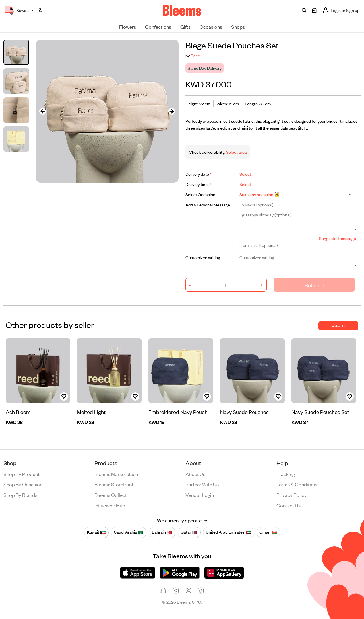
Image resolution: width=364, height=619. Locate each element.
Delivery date (198, 174)
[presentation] (43, 111)
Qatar (189, 532)
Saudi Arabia (129, 532)
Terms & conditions (297, 484)
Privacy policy (292, 495)
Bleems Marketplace (116, 474)
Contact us (288, 505)
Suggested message (338, 238)
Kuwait (96, 532)
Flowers (128, 26)
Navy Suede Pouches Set (320, 412)
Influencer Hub (110, 505)
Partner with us (202, 484)
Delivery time (198, 184)
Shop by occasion (23, 484)
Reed (195, 55)
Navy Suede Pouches (244, 412)
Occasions (211, 26)
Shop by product (21, 474)
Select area (236, 152)
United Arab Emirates (228, 532)
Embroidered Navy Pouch (178, 412)
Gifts (185, 26)
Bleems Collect (111, 495)
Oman (268, 532)
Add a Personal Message (208, 205)
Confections (158, 26)
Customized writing (203, 257)
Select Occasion (200, 194)
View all (338, 326)
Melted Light (91, 412)
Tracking (286, 474)
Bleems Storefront (114, 484)
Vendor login (200, 495)
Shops (238, 26)
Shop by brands (20, 495)
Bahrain (162, 532)
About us (195, 474)
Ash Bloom (18, 412)
